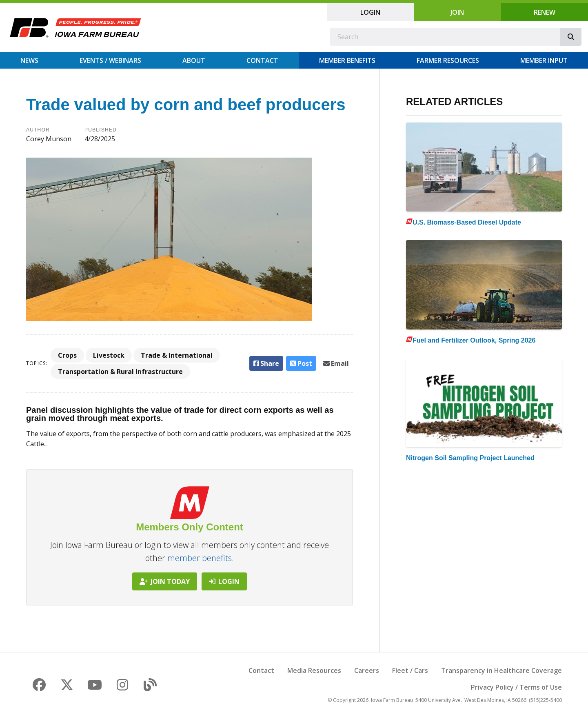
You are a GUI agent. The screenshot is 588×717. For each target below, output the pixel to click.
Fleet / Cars (410, 670)
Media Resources (314, 670)
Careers (367, 670)
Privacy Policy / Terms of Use (516, 687)
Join (457, 12)
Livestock (109, 355)
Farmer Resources (448, 60)
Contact (262, 60)
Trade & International (177, 355)
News (29, 60)
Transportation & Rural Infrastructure (120, 372)
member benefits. (201, 558)
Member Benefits (347, 60)
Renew (545, 12)
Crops (67, 355)
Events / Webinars (110, 60)
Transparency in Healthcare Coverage (501, 670)
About (194, 60)
